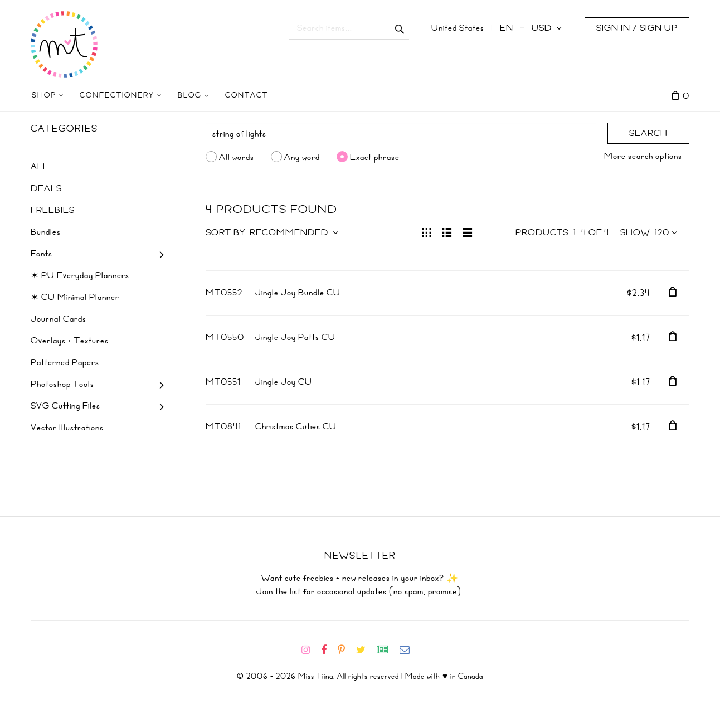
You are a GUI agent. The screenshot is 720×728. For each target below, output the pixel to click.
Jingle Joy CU (284, 382)
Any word (302, 157)
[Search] (401, 134)
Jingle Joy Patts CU (295, 337)
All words (237, 157)
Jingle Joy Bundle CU (298, 293)
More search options (643, 156)
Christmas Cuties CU (296, 426)
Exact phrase (375, 157)
